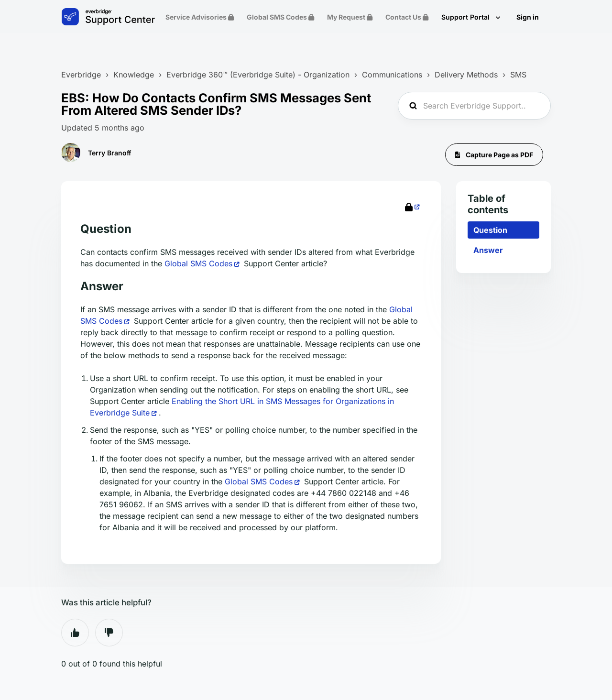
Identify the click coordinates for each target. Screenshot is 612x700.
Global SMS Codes (198, 263)
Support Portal (466, 17)
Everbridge (81, 75)
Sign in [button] (528, 17)
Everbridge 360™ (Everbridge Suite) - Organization (258, 75)
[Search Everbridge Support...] (474, 106)
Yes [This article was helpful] (75, 633)
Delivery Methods (466, 75)
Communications (392, 75)
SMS (518, 75)
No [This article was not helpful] (109, 633)
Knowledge (134, 75)
